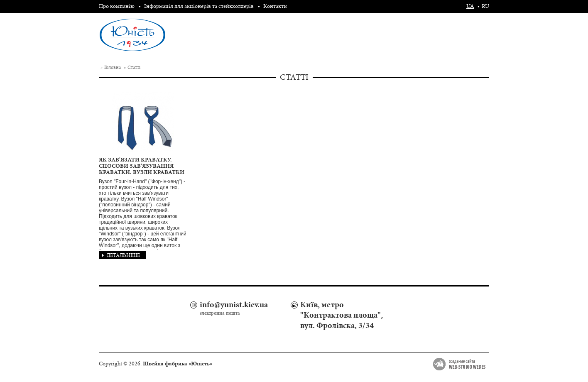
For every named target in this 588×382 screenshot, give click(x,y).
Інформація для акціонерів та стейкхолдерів (199, 6)
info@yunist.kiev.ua (234, 305)
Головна (113, 67)
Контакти (275, 6)
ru (485, 6)
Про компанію (117, 6)
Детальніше (121, 256)
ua (470, 6)
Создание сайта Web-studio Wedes (459, 364)
